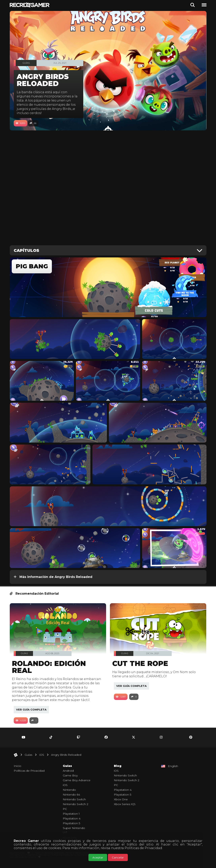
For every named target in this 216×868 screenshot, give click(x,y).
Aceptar (98, 857)
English (173, 770)
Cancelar (118, 857)
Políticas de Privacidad (143, 848)
